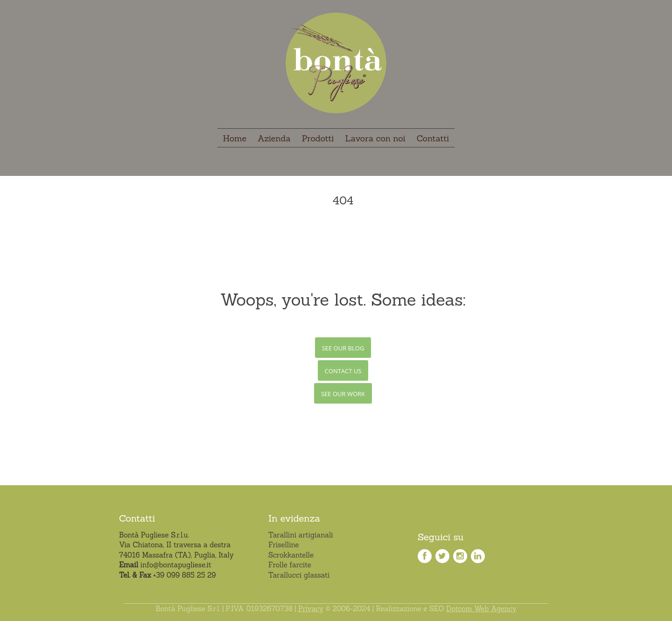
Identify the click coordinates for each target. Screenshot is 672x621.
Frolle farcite (290, 565)
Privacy (311, 609)
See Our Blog (343, 348)
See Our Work (343, 394)
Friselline (284, 545)
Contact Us (343, 371)
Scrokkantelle (291, 555)
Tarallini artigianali (301, 535)
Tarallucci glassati (299, 575)
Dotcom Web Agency (481, 609)
